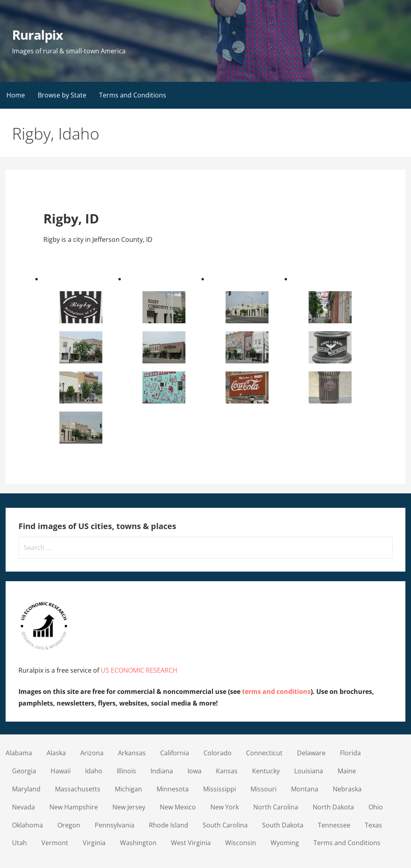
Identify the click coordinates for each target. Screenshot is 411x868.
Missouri (263, 789)
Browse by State (62, 95)
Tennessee (334, 825)
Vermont (55, 843)
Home (16, 95)
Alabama (19, 753)
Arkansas (132, 753)
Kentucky (266, 771)
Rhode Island (169, 825)
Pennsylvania (115, 825)
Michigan (128, 789)
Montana (305, 789)
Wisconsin (241, 843)
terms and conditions (276, 692)
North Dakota (333, 807)
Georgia (24, 771)
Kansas (227, 771)
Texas (373, 825)
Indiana (162, 771)
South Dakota (283, 825)
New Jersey (129, 807)
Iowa (194, 771)
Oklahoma (27, 825)
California (175, 753)
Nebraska (347, 789)
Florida (350, 753)
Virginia (94, 843)
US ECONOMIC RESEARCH (139, 670)
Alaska (56, 753)
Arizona (92, 753)
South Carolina (225, 825)
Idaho (94, 771)
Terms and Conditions (133, 95)
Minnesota (173, 789)
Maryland (26, 789)
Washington (138, 843)
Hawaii (61, 771)
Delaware (311, 753)
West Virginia (191, 843)
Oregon (69, 825)
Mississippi (220, 789)
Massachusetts (78, 789)
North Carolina (276, 807)
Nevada (23, 807)
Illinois (126, 771)
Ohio (376, 807)
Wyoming (285, 843)
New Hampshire (74, 807)
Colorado (218, 753)
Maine (347, 771)
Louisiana (309, 771)
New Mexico (178, 807)
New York (225, 807)
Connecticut (264, 753)
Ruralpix (38, 35)
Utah (19, 843)
